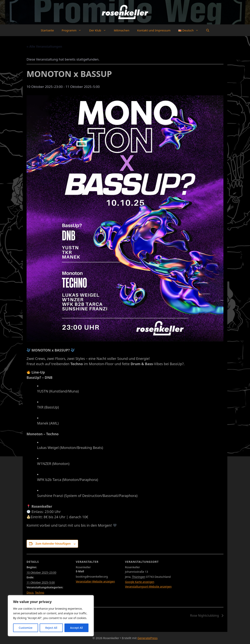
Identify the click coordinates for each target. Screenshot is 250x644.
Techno (40, 593)
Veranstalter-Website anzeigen (95, 581)
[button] (208, 30)
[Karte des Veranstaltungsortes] (203, 581)
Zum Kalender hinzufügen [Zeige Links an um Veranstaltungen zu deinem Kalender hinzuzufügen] (53, 544)
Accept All (76, 628)
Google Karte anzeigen (140, 582)
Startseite (47, 30)
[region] (51, 616)
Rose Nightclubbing (205, 615)
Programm (74, 30)
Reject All (51, 628)
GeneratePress (148, 638)
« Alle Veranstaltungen (44, 46)
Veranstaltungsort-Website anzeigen (148, 586)
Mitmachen (122, 30)
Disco (30, 593)
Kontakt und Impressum (154, 30)
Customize (26, 628)
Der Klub (99, 30)
